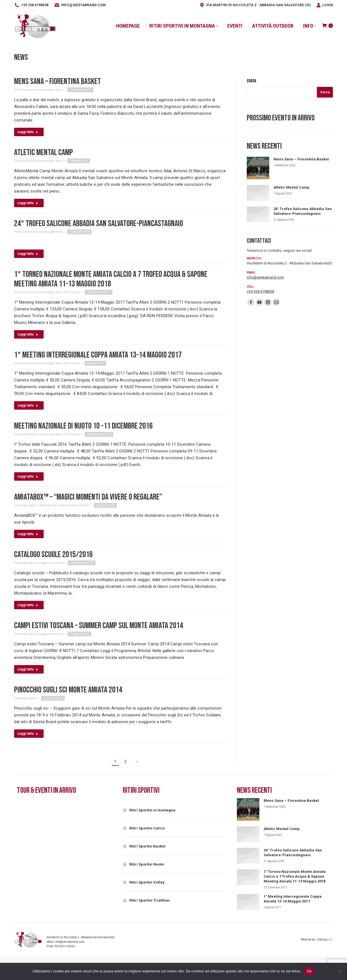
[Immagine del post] (258, 168)
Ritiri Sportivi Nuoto (147, 864)
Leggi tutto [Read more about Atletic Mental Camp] (28, 203)
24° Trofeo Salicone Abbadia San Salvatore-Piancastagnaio (99, 224)
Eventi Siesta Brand (27, 90)
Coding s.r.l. (325, 940)
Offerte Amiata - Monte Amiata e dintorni (64, 505)
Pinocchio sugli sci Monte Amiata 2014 (68, 690)
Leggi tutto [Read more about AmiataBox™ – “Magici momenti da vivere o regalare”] (28, 534)
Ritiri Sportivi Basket (147, 846)
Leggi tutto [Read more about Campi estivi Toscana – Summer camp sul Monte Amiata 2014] (28, 669)
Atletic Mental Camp (44, 153)
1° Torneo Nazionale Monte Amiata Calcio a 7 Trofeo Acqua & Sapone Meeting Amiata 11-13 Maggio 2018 (111, 279)
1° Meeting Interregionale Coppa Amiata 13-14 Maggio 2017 (98, 355)
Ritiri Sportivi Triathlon (149, 900)
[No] (340, 971)
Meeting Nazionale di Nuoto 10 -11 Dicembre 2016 (83, 426)
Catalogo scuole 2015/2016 (53, 555)
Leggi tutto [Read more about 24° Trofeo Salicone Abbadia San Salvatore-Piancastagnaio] (28, 254)
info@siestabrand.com (80, 5)
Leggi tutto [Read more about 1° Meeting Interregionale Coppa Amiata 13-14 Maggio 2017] (28, 405)
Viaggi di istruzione (51, 563)
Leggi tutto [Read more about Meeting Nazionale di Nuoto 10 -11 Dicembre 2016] (28, 476)
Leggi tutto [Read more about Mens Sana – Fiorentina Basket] (28, 132)
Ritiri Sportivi (72, 292)
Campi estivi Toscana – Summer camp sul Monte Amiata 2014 (99, 626)
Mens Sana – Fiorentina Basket (57, 81)
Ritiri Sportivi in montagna (152, 810)
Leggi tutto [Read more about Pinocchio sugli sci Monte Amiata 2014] (28, 734)
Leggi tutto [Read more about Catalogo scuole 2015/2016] (28, 605)
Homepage (47, 90)
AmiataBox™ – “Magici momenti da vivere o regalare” (88, 497)
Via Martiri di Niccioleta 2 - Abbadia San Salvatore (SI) (255, 5)
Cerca (251, 81)
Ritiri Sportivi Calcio (147, 828)
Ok (309, 971)
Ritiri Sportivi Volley (147, 882)
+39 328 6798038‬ (31, 5)
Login (325, 5)
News (59, 90)
